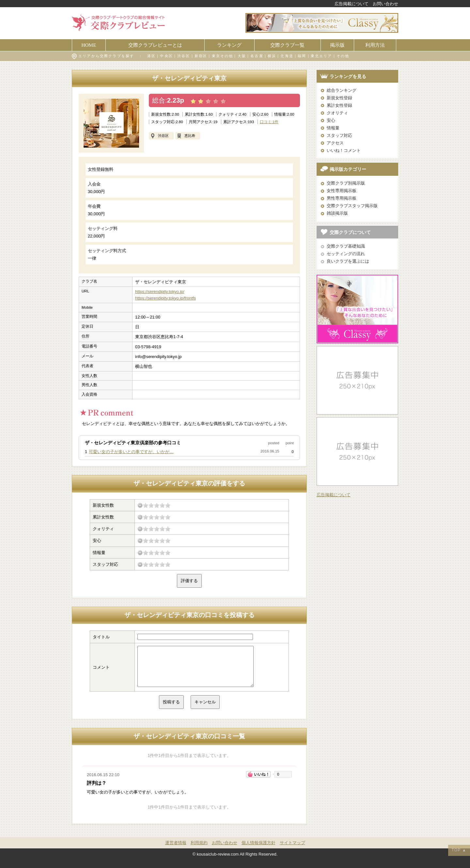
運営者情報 (176, 851)
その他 (343, 56)
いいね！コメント (344, 150)
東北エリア (321, 56)
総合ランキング (342, 90)
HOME (89, 45)
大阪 (242, 56)
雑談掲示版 (337, 213)
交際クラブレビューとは (155, 45)
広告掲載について (352, 4)
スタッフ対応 (339, 135)
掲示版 (337, 45)
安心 (331, 120)
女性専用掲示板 (342, 191)
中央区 (166, 56)
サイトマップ (292, 851)
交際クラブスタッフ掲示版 (352, 206)
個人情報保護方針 (258, 851)
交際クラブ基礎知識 (346, 246)
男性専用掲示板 (342, 198)
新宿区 (201, 56)
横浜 (272, 56)
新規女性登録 (339, 98)
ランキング (229, 45)
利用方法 (375, 45)
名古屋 (257, 56)
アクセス (335, 143)
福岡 (302, 56)
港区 (151, 56)
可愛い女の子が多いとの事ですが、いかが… (131, 452)
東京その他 (223, 56)
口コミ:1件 (269, 122)
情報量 (333, 128)
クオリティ (337, 113)
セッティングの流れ (346, 254)
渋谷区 (184, 56)
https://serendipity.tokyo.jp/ (160, 292)
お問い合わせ (385, 4)
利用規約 (199, 851)
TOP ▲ (459, 850)
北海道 (287, 56)
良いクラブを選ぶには (348, 261)
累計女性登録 (339, 105)
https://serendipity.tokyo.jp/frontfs (165, 298)
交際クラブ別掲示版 (346, 183)
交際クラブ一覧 (287, 45)
